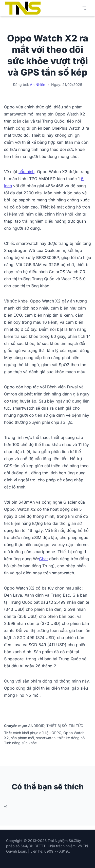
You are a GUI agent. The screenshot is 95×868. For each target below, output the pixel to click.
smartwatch (46, 738)
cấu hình (26, 172)
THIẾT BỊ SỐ (56, 726)
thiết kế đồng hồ (71, 738)
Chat (43, 559)
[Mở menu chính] (84, 8)
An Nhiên (37, 85)
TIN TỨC (76, 726)
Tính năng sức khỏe (20, 743)
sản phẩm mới (22, 738)
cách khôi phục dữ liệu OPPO (37, 733)
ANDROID (36, 726)
